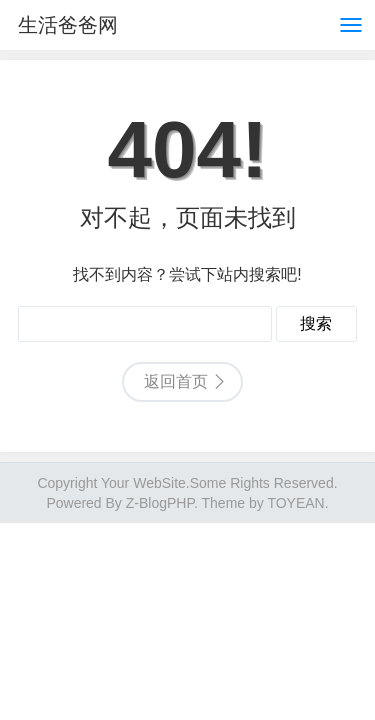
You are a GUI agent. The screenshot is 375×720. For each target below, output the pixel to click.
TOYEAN (295, 503)
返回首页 (176, 381)
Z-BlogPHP (160, 503)
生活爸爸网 (68, 25)
